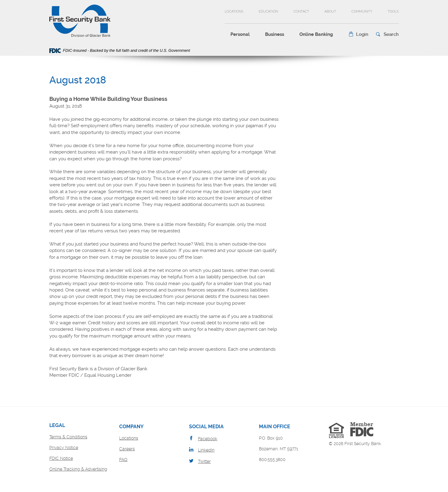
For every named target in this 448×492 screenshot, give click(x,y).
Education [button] (268, 11)
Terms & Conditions (68, 437)
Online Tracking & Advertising (78, 469)
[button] (358, 34)
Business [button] (275, 34)
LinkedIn (206, 450)
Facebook (208, 439)
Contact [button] (301, 11)
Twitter (204, 461)
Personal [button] (240, 34)
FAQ (123, 460)
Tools (393, 11)
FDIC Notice (61, 458)
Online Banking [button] (316, 34)
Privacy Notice (64, 448)
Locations (234, 11)
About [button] (330, 11)
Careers (127, 449)
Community (362, 11)
